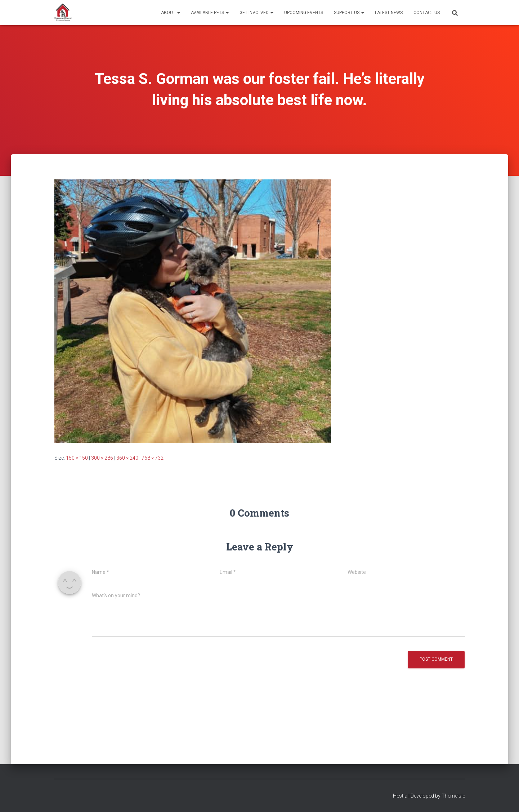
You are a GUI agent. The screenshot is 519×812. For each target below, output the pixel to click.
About (171, 13)
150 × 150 (77, 458)
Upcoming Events (304, 13)
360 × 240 (127, 458)
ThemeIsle (453, 796)
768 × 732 (153, 458)
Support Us (349, 13)
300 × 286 (102, 458)
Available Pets (210, 13)
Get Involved (256, 13)
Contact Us (427, 13)
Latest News (389, 13)
